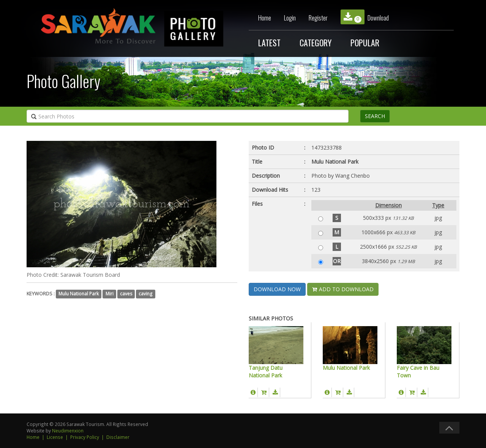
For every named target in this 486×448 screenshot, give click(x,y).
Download (365, 17)
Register (318, 18)
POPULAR (365, 43)
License (55, 437)
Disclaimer (118, 437)
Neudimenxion (68, 431)
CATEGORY (316, 43)
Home (265, 18)
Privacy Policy (85, 437)
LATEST (269, 43)
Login (290, 18)
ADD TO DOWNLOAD (343, 289)
